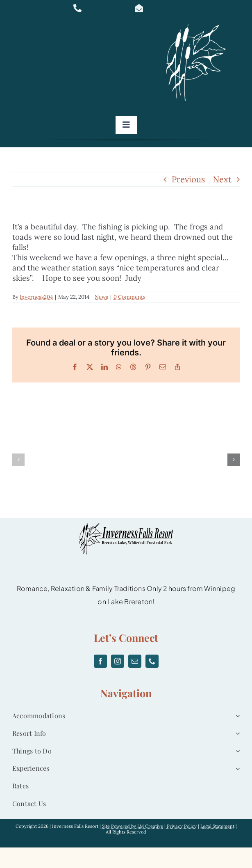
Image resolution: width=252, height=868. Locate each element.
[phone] (152, 661)
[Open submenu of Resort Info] (236, 734)
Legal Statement (217, 826)
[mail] (135, 661)
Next (222, 179)
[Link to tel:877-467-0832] (97, 8)
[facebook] (100, 661)
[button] (18, 460)
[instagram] (118, 661)
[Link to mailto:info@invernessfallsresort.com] (159, 8)
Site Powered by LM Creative (133, 826)
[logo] (199, 24)
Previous (188, 179)
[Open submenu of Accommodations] (236, 716)
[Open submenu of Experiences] (236, 768)
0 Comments (129, 297)
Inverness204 (36, 297)
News (101, 297)
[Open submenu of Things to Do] (236, 751)
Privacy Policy (182, 826)
